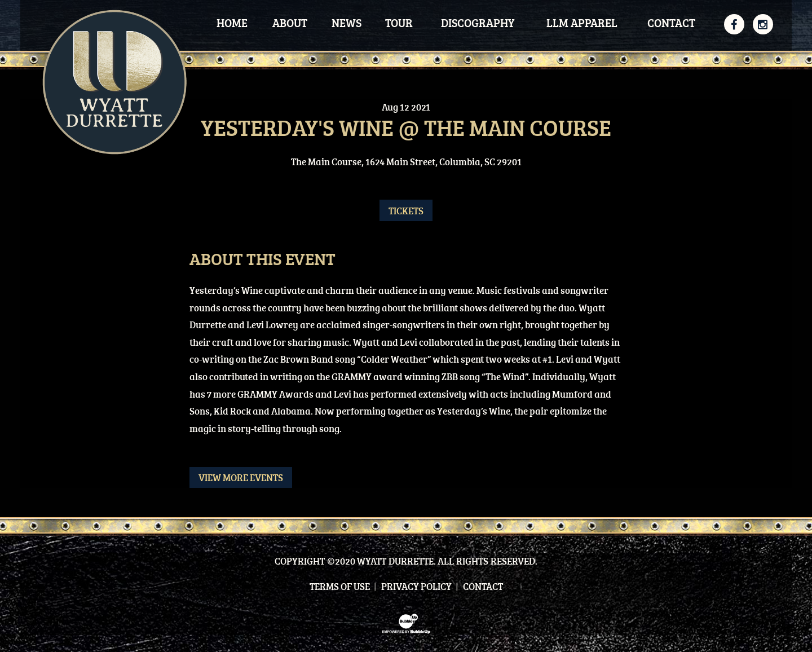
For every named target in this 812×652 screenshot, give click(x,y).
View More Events (241, 477)
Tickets (406, 211)
